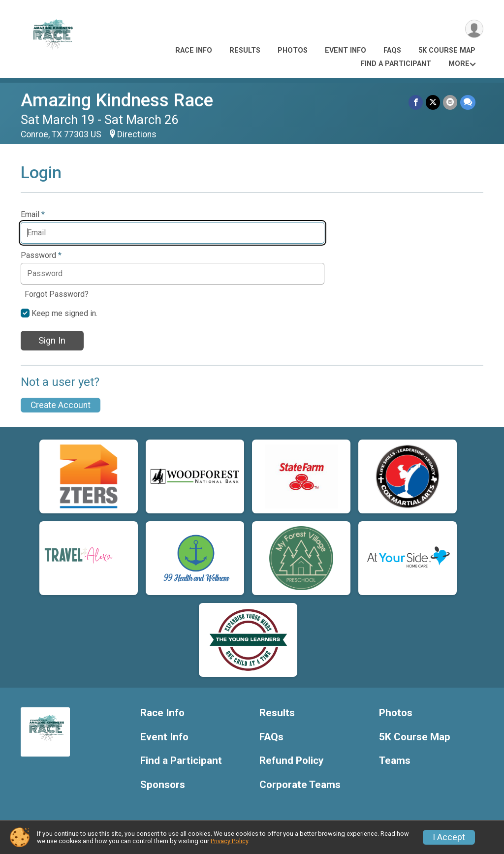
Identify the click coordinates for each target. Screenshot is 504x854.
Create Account (61, 405)
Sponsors (163, 785)
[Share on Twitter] (433, 102)
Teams (395, 761)
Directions (137, 134)
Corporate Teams (300, 785)
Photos (293, 50)
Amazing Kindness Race (117, 100)
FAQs (392, 50)
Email (33, 215)
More (459, 64)
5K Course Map (447, 50)
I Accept (449, 837)
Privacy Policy (229, 841)
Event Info (346, 50)
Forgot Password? (57, 294)
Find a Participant (396, 64)
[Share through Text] (468, 102)
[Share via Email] (450, 102)
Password (41, 255)
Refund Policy (291, 761)
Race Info (194, 50)
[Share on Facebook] (416, 102)
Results (245, 50)
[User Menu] (474, 29)
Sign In (52, 340)
